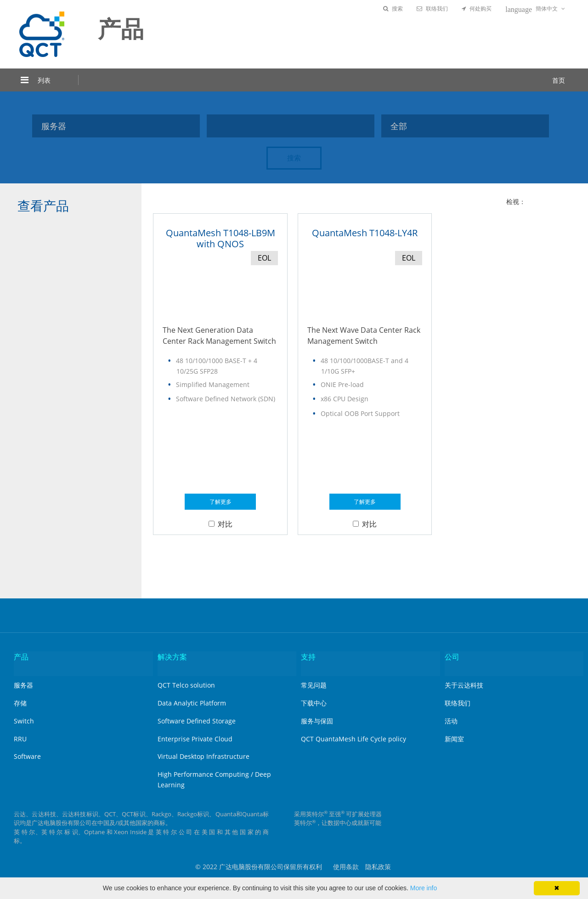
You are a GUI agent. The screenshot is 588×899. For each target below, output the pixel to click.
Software (27, 756)
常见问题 (314, 685)
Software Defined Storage (197, 721)
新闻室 (454, 739)
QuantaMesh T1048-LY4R (365, 233)
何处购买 (477, 9)
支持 (308, 657)
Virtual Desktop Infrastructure (204, 756)
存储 (20, 703)
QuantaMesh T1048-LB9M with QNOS (220, 238)
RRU (20, 739)
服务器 (23, 685)
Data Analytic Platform (192, 703)
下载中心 (314, 703)
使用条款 (346, 867)
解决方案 (172, 657)
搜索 (393, 9)
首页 (559, 80)
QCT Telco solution (186, 685)
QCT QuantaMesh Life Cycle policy (353, 739)
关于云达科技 (464, 685)
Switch (24, 721)
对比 (220, 524)
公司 (452, 657)
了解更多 (220, 502)
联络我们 (432, 9)
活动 (451, 721)
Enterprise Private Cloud (195, 739)
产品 (21, 657)
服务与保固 (317, 721)
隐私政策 (378, 867)
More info (424, 888)
